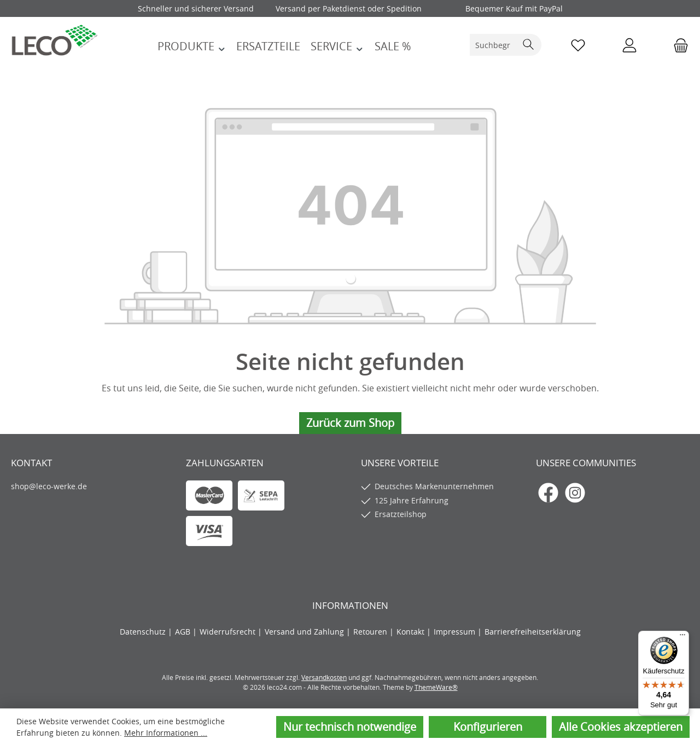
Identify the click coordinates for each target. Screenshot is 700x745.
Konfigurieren (488, 727)
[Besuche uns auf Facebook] (548, 493)
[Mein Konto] (629, 45)
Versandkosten (324, 677)
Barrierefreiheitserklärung (533, 632)
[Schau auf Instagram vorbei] (575, 493)
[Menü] (682, 637)
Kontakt (412, 632)
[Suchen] (529, 45)
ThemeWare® (436, 687)
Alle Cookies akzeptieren (621, 727)
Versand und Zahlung (305, 632)
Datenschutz (144, 632)
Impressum (456, 632)
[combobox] (493, 45)
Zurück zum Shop (350, 423)
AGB (184, 632)
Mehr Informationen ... (166, 733)
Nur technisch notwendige (350, 727)
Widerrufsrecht (229, 632)
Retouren (371, 632)
